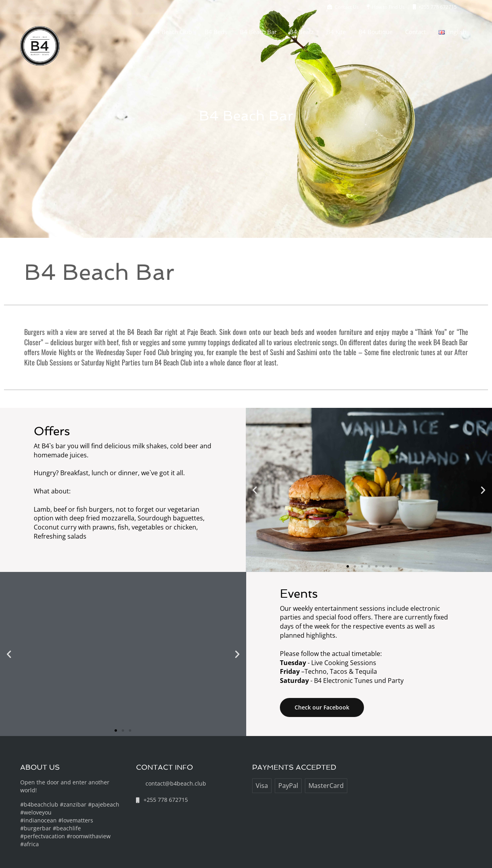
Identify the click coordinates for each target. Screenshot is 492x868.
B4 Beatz (302, 32)
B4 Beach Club (172, 32)
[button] (255, 490)
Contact (415, 32)
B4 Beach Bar (258, 32)
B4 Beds (216, 32)
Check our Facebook (322, 707)
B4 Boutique (375, 32)
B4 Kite (336, 32)
